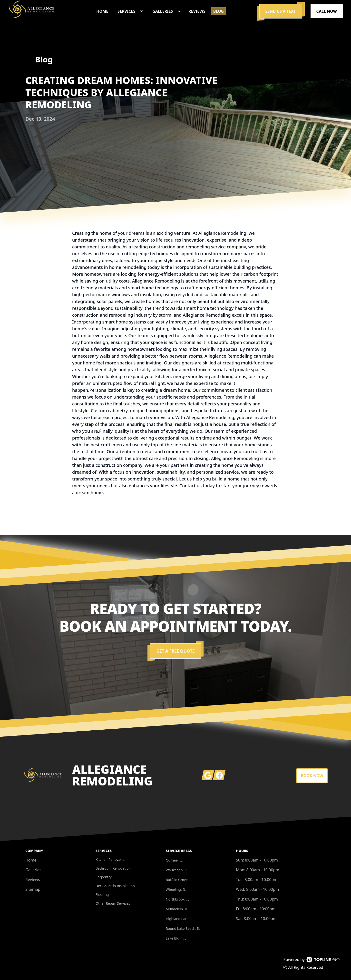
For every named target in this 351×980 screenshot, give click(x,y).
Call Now (327, 11)
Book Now (312, 776)
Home (31, 860)
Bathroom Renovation (113, 868)
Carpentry (104, 877)
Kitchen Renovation (111, 859)
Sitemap (33, 889)
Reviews (33, 880)
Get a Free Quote (176, 651)
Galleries (33, 870)
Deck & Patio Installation (115, 886)
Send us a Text (281, 11)
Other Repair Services (113, 903)
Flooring (102, 895)
